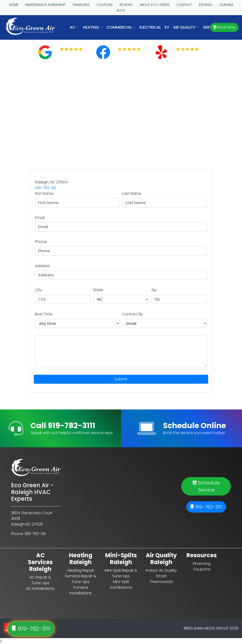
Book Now (224, 27)
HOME (14, 5)
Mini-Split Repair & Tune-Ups (121, 573)
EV (167, 27)
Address (42, 266)
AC (74, 27)
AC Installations (40, 589)
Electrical (150, 27)
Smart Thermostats (161, 579)
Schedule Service (206, 486)
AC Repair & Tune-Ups (40, 580)
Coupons (202, 569)
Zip (154, 290)
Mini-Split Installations (121, 585)
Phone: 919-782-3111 (28, 534)
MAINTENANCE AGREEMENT (45, 5)
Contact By (133, 314)
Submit (121, 379)
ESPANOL (206, 5)
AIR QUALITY (186, 27)
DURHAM (226, 5)
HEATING (93, 27)
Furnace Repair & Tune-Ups (81, 579)
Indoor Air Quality (161, 570)
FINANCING (81, 5)
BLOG (121, 11)
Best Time (44, 314)
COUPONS (105, 5)
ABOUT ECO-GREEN (155, 5)
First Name (44, 194)
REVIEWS (126, 5)
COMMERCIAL (121, 27)
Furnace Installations (81, 590)
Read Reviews (74, 55)
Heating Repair (81, 570)
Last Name (132, 194)
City (39, 290)
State (98, 290)
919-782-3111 (45, 188)
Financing (202, 563)
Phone (41, 242)
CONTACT (184, 5)
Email (40, 218)
